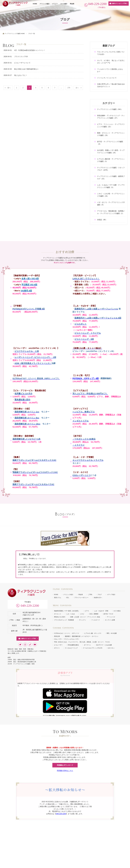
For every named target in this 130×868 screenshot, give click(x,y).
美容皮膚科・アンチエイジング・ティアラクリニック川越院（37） (111, 117)
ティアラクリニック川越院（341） (110, 109)
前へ (9, 88)
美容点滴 (57, 636)
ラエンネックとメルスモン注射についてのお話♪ (111, 53)
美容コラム (58, 598)
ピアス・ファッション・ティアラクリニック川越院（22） (111, 125)
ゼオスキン (111, 648)
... (61, 88)
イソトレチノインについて (107, 78)
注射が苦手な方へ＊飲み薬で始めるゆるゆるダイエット (111, 85)
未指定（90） (102, 220)
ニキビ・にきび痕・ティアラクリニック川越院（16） (111, 195)
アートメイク (111, 617)
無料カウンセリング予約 (119, 3)
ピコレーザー (58, 645)
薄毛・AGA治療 (112, 633)
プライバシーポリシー (81, 598)
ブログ (100, 595)
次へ (77, 88)
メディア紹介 (111, 595)
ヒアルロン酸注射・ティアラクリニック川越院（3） (111, 160)
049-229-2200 (30, 606)
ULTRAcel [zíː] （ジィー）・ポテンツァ (67, 633)
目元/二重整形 (94, 614)
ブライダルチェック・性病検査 (64, 620)
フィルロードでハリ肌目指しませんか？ (110, 70)
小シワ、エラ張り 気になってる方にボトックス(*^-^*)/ (111, 62)
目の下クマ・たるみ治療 (104, 645)
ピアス (87, 611)
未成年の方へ (98, 598)
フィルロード (96, 620)
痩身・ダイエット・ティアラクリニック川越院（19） (111, 134)
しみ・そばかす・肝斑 (101, 611)
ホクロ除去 (117, 611)
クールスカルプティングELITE (93, 648)
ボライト (57, 648)
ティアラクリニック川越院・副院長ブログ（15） (111, 178)
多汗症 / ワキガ (108, 614)
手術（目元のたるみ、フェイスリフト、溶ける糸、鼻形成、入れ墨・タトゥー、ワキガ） (82, 642)
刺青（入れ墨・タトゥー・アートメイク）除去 (86, 617)
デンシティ (83, 620)
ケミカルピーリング (71, 648)
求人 (68, 598)
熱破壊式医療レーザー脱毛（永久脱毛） (67, 611)
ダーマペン (87, 645)
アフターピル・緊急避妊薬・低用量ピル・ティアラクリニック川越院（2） (111, 212)
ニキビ (82, 614)
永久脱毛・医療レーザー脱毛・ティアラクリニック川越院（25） (111, 151)
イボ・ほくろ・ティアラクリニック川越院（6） (111, 204)
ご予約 (90, 595)
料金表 (72, 4)
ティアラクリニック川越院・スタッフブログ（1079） (111, 169)
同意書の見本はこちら (65, 771)
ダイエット (58, 614)
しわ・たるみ (71, 614)
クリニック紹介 (45, 4)
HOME (35, 4)
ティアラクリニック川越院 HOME (15, 34)
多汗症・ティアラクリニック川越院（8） (110, 143)
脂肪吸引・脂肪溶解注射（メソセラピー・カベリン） (82, 636)
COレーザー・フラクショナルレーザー (67, 639)
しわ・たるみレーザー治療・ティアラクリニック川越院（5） (111, 186)
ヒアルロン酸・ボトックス (93, 633)
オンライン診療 (110, 620)
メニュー (55, 4)
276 (69, 88)
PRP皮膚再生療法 (73, 645)
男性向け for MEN (60, 617)
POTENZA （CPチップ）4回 (86, 378)
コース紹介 (64, 4)
